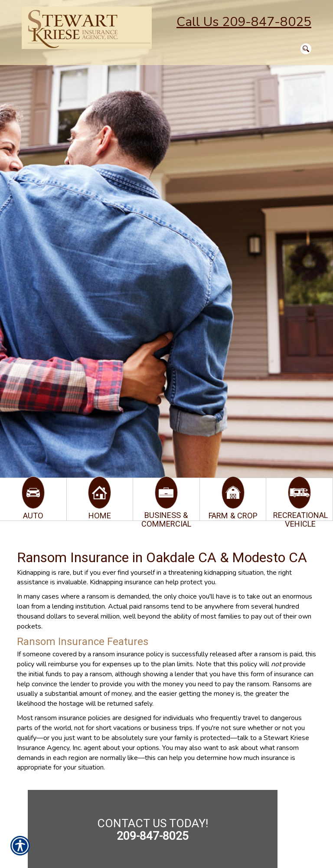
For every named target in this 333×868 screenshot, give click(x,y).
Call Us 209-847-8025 (244, 22)
